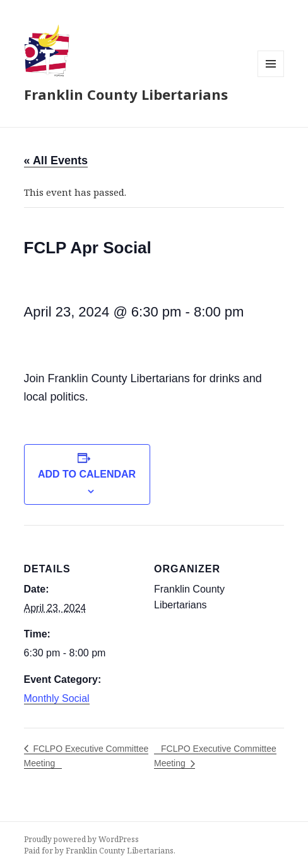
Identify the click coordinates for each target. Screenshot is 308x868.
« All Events (56, 160)
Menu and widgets (271, 77)
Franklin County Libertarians (126, 94)
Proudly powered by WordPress (81, 839)
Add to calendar (87, 474)
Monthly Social (57, 698)
